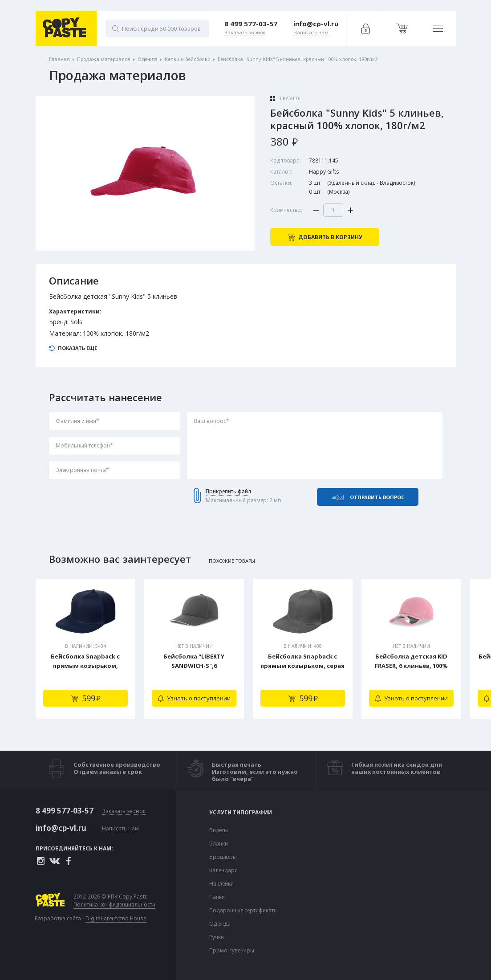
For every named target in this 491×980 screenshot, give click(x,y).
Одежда (220, 924)
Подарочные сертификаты (243, 911)
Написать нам (120, 829)
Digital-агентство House (116, 918)
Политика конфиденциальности (114, 905)
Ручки (217, 937)
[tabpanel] (85, 649)
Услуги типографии (241, 813)
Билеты (219, 830)
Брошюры (223, 857)
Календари (223, 870)
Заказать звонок (124, 811)
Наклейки (221, 884)
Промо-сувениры (232, 951)
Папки (217, 897)
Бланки (219, 844)
